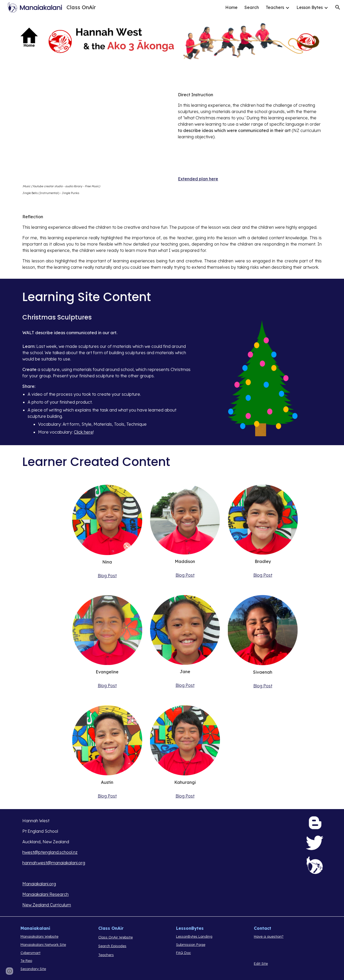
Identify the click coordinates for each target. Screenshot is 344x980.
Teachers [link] (275, 7)
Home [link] (231, 7)
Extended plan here (198, 179)
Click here (83, 432)
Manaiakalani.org (39, 884)
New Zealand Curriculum (47, 905)
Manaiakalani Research (45, 894)
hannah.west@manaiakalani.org (54, 863)
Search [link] (252, 7)
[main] (94, 190)
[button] (338, 7)
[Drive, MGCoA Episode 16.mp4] (94, 135)
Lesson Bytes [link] (310, 7)
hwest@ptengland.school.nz (50, 852)
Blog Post (107, 576)
